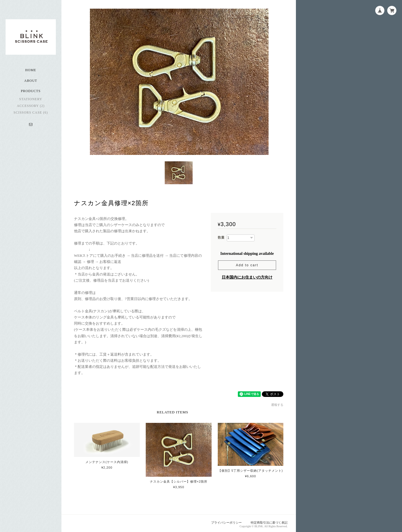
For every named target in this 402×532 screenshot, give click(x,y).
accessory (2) (31, 106)
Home (31, 70)
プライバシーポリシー (226, 521)
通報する (277, 403)
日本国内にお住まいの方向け (247, 276)
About (31, 81)
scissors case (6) (31, 113)
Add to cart (247, 263)
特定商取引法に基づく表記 (269, 521)
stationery (31, 99)
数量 (221, 236)
